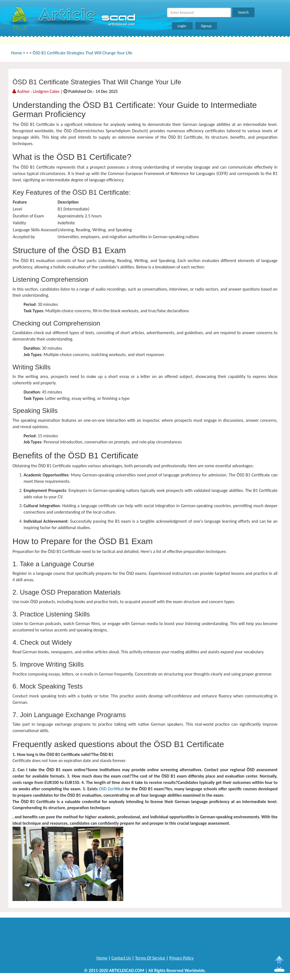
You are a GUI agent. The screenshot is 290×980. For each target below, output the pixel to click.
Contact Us (121, 958)
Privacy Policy (181, 958)
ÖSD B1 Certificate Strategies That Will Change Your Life (83, 53)
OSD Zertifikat (111, 789)
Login (182, 26)
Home (17, 53)
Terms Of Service (150, 958)
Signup (206, 26)
